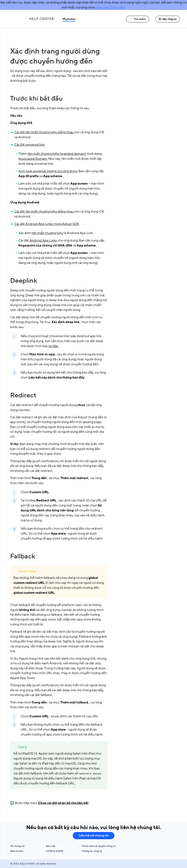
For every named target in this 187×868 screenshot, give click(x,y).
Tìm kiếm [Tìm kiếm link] (138, 19)
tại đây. (53, 346)
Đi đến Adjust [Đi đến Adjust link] (168, 19)
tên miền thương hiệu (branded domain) (57, 154)
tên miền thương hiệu (47, 233)
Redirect (23, 395)
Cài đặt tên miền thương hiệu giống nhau (44, 132)
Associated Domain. (33, 159)
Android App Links (43, 240)
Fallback (23, 556)
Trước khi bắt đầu (36, 99)
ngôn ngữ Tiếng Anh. (111, 7)
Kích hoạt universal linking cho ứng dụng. (48, 171)
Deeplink (24, 281)
